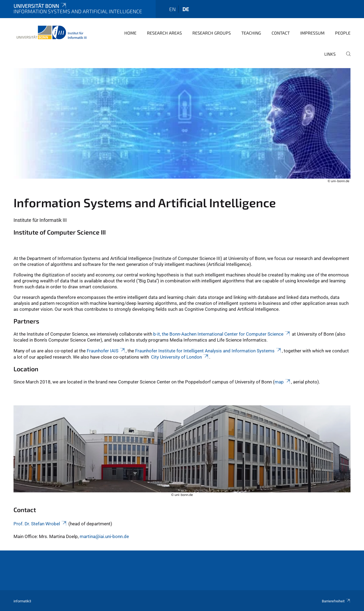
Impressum (312, 33)
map (283, 382)
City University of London (180, 357)
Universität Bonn (40, 6)
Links (330, 54)
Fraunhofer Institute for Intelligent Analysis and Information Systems (208, 351)
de (186, 9)
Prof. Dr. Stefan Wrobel (40, 524)
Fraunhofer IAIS (106, 351)
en (172, 9)
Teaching (251, 33)
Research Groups (212, 33)
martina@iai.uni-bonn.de (104, 536)
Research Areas (164, 33)
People (343, 33)
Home (130, 33)
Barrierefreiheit (336, 601)
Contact (281, 33)
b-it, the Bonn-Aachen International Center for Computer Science (222, 334)
